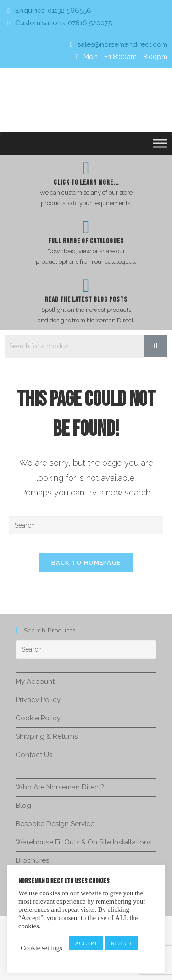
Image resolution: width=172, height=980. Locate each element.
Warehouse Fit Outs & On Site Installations (83, 842)
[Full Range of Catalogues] (86, 227)
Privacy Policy (38, 700)
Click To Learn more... (86, 182)
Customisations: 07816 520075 (64, 23)
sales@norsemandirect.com (122, 44)
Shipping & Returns (47, 736)
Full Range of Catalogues (86, 241)
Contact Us (34, 755)
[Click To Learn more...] (86, 169)
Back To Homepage (86, 563)
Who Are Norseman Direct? (60, 787)
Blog (23, 806)
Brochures (32, 860)
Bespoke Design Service (55, 824)
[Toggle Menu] (160, 143)
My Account (35, 681)
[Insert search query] (86, 525)
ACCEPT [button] (86, 943)
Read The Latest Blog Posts (86, 300)
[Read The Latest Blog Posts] (86, 286)
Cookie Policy (38, 718)
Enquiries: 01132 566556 (53, 11)
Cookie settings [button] (42, 948)
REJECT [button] (122, 943)
